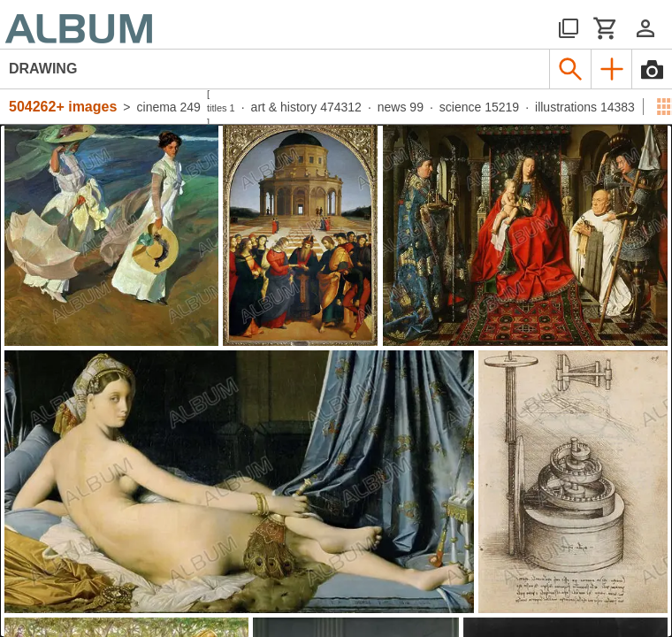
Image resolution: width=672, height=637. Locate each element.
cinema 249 (169, 107)
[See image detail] (111, 235)
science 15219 (479, 107)
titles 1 (221, 108)
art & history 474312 (306, 107)
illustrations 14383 (585, 107)
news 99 (401, 107)
